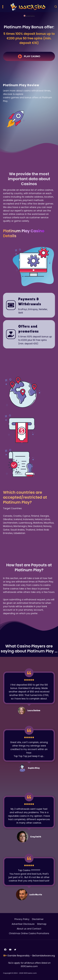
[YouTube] (10, 950)
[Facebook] (5, 950)
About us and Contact (29, 929)
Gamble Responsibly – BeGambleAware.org (31, 956)
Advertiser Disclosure (23, 924)
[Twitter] (15, 950)
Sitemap (42, 924)
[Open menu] (3, 7)
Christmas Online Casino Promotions (29, 934)
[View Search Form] (56, 7)
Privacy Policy (22, 919)
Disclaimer (38, 919)
